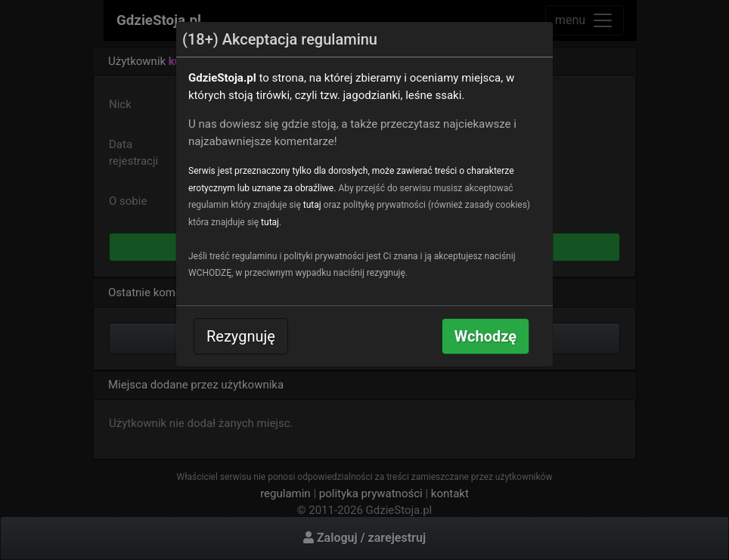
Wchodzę (485, 336)
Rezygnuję (241, 336)
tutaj (312, 205)
